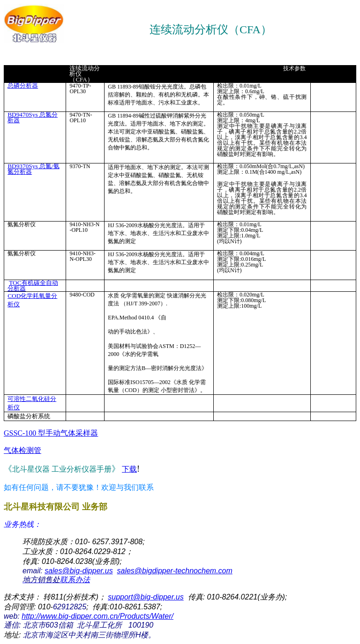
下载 (129, 469)
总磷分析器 (23, 85)
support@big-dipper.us (146, 597)
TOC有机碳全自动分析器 (33, 285)
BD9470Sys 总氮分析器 (33, 117)
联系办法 (56, 580)
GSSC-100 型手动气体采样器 (51, 433)
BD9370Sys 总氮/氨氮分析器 (33, 169)
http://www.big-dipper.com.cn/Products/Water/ (97, 616)
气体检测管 (22, 450)
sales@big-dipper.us (79, 571)
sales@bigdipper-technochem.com (175, 571)
